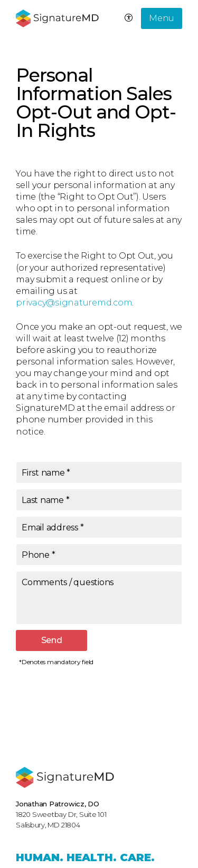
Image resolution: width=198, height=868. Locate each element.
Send (52, 640)
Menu (162, 18)
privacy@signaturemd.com (74, 303)
